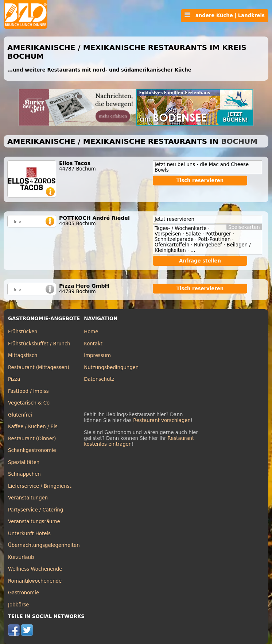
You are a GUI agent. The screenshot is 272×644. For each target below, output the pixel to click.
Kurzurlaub (21, 557)
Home (91, 332)
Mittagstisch (23, 355)
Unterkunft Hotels (29, 534)
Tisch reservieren (200, 181)
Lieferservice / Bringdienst (40, 486)
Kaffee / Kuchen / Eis (33, 427)
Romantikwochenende (35, 581)
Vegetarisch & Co (29, 403)
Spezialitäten (24, 462)
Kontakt (93, 344)
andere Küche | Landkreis (225, 15)
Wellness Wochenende (35, 569)
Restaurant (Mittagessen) (39, 367)
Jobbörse (19, 605)
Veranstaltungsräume (34, 522)
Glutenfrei (20, 415)
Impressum (97, 355)
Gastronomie (24, 593)
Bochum (239, 141)
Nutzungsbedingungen (111, 367)
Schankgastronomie (32, 450)
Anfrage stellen (200, 261)
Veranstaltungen (28, 498)
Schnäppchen (24, 474)
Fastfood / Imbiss (28, 391)
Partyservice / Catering (36, 510)
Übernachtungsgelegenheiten (44, 545)
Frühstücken (23, 332)
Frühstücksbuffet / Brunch (39, 344)
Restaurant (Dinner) (32, 439)
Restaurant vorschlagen (162, 420)
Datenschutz (99, 379)
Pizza (14, 379)
